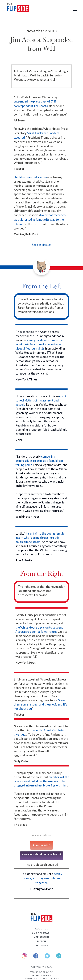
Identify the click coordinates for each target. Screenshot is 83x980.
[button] (75, 10)
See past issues (41, 245)
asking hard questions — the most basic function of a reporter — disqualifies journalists (39, 344)
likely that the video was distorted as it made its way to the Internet (40, 220)
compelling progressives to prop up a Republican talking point (39, 461)
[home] (17, 8)
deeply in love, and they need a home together (43, 878)
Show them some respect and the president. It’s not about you (40, 704)
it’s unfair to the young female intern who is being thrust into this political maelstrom (40, 538)
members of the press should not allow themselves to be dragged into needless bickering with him (41, 781)
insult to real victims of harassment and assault (41, 400)
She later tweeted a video (30, 177)
